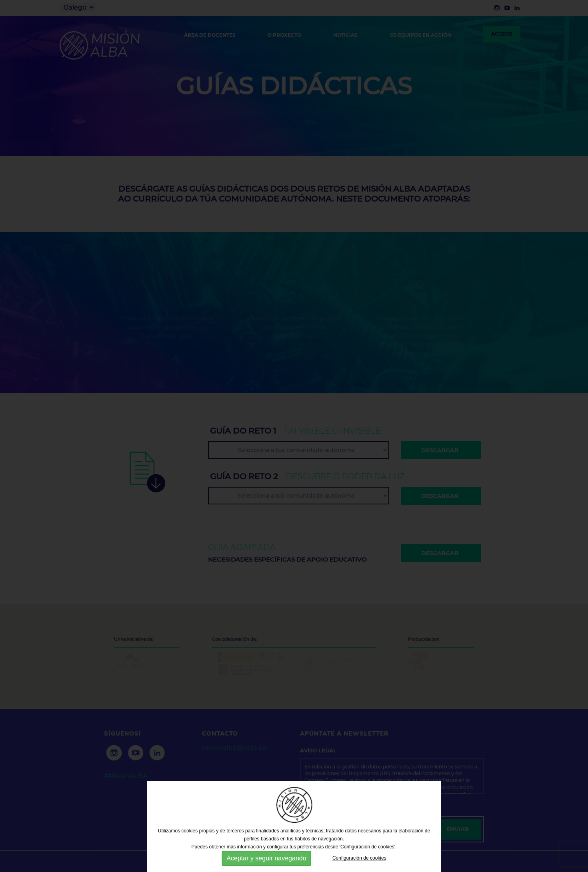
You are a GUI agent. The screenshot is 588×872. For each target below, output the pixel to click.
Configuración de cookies (359, 858)
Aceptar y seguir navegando (266, 858)
